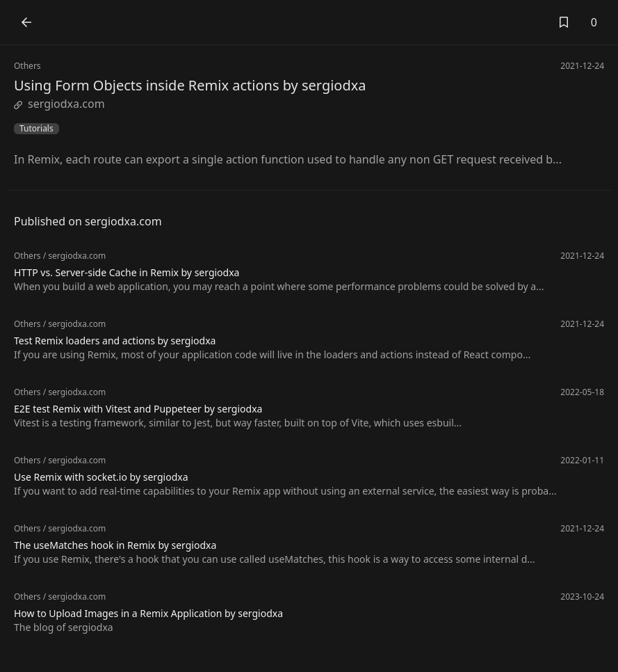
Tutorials (36, 129)
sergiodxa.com (59, 104)
